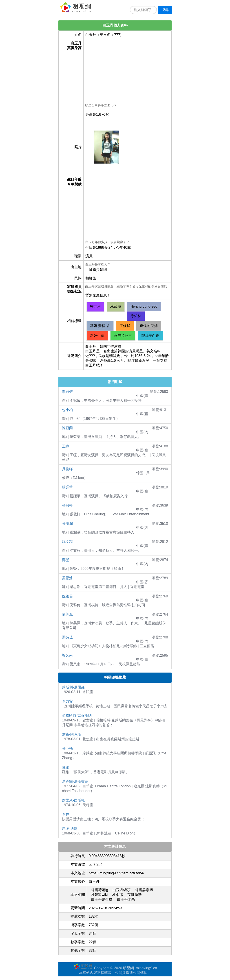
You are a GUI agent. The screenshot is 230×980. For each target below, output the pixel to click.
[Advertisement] (127, 72)
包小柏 (67, 410)
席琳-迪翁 (70, 829)
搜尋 (165, 10)
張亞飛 (67, 748)
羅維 (66, 767)
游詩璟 (67, 637)
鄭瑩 (66, 560)
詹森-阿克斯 (72, 734)
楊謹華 (67, 487)
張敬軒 (67, 505)
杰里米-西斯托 (73, 800)
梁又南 (67, 655)
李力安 (67, 701)
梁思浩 (67, 578)
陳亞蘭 (67, 428)
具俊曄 (67, 469)
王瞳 (66, 446)
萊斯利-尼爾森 (73, 687)
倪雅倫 (67, 596)
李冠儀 (67, 392)
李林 (66, 814)
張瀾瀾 (67, 524)
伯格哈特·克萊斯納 (77, 715)
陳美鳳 (67, 614)
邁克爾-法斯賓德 (75, 781)
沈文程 (67, 542)
